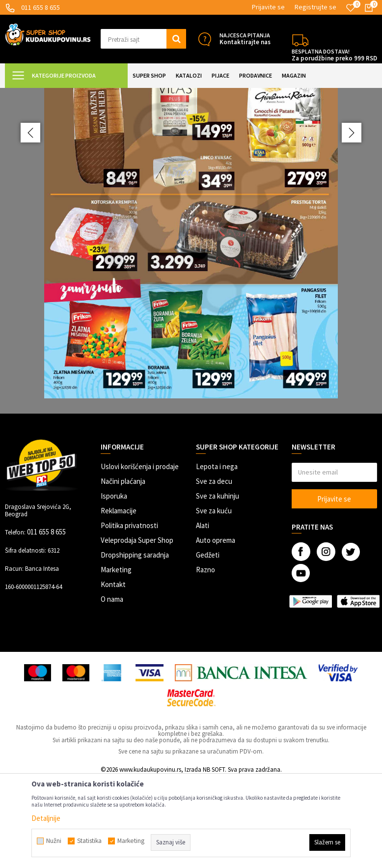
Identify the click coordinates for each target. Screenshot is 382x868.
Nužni (54, 841)
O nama (112, 687)
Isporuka (114, 584)
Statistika (89, 841)
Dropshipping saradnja (135, 643)
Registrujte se (315, 7)
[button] (144, 39)
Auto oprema (216, 628)
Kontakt (113, 672)
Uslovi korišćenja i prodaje (140, 554)
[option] (191, 294)
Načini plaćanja (123, 569)
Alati (203, 613)
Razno (205, 658)
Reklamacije (119, 599)
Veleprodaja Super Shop (137, 628)
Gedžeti (208, 643)
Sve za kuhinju (218, 584)
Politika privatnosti (129, 613)
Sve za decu (214, 569)
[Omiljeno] (351, 8)
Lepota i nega (217, 554)
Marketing (116, 658)
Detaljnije (46, 818)
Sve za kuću (214, 599)
